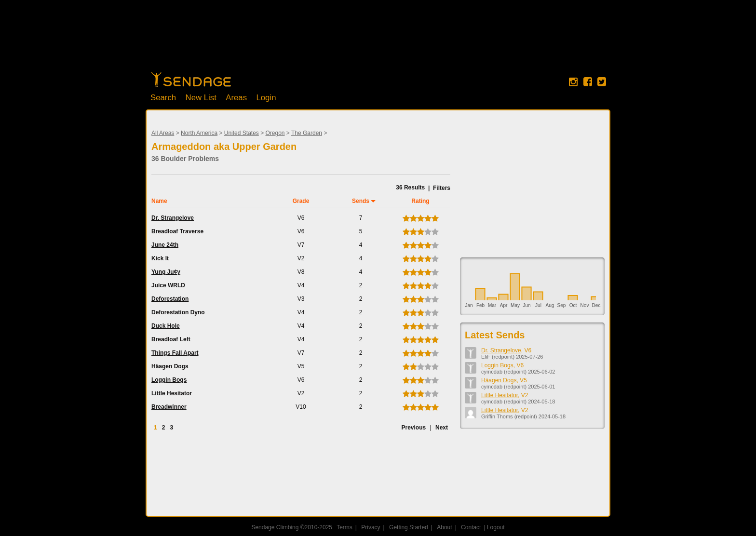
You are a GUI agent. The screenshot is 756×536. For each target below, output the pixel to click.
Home (191, 80)
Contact (471, 527)
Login (266, 98)
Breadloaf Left (171, 339)
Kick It (160, 258)
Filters (442, 188)
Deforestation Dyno (178, 312)
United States (242, 133)
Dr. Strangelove (173, 218)
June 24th (165, 245)
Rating (420, 201)
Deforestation (170, 299)
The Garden (307, 133)
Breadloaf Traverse (177, 231)
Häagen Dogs (170, 366)
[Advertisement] (378, 41)
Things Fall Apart (175, 353)
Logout (496, 527)
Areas (236, 98)
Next (442, 428)
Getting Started (409, 527)
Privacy (371, 527)
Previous (413, 428)
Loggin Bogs (169, 380)
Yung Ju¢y (166, 272)
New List (201, 98)
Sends (361, 201)
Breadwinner (169, 407)
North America (199, 133)
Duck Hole (166, 326)
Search (163, 98)
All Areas (163, 133)
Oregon (275, 133)
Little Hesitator (172, 393)
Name (159, 201)
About (444, 527)
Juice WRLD (168, 285)
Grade (301, 201)
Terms (344, 527)
